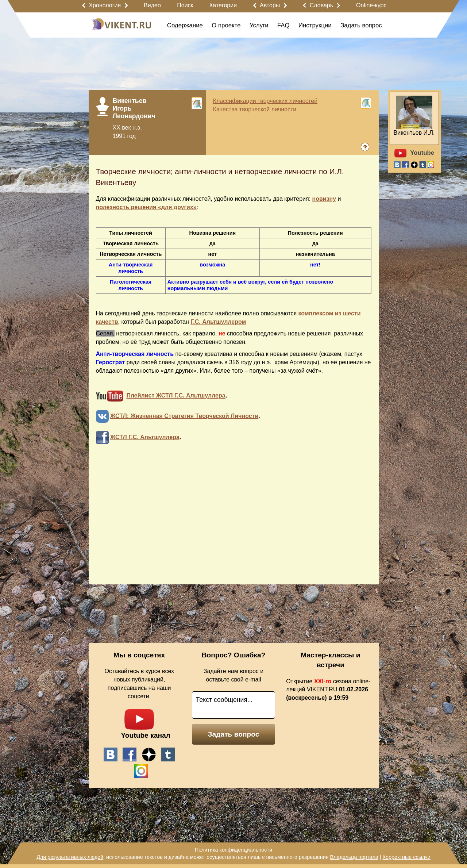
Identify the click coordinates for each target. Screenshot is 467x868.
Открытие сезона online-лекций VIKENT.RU (328, 690)
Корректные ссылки (407, 857)
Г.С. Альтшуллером (218, 322)
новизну (324, 199)
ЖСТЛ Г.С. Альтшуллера (145, 437)
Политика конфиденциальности (233, 850)
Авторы (270, 5)
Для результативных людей (70, 857)
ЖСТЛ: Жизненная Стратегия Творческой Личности (184, 416)
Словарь (321, 5)
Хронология (105, 5)
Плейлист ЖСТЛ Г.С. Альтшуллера (176, 396)
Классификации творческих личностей (265, 101)
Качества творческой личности (255, 109)
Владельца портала (354, 857)
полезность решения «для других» (146, 207)
